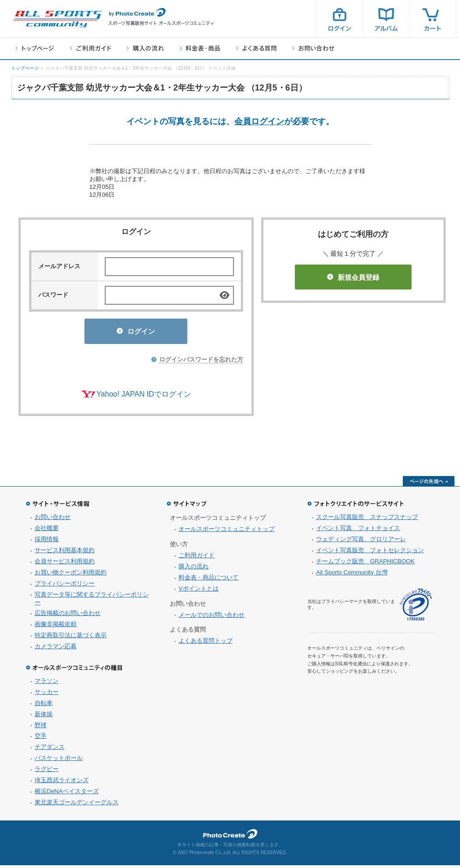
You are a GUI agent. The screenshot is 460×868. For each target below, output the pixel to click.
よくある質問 (256, 48)
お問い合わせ (314, 48)
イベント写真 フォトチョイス (358, 531)
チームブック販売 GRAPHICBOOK (365, 564)
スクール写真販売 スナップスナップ (367, 520)
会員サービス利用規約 (65, 564)
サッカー (47, 695)
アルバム (386, 18)
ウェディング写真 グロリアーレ (361, 542)
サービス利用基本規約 (65, 553)
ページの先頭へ (429, 484)
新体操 (44, 717)
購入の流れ (145, 48)
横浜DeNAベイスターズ (67, 794)
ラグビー (47, 772)
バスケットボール (59, 761)
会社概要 (47, 531)
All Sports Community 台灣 (352, 575)
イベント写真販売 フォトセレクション (370, 553)
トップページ (35, 48)
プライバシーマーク (416, 607)
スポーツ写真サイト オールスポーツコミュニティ (57, 19)
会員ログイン (259, 121)
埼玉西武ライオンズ (62, 783)
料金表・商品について (209, 580)
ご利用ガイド (90, 48)
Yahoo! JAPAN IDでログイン (144, 397)
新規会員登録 (353, 277)
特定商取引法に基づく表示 (71, 638)
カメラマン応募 (56, 649)
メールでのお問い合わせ (212, 618)
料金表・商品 (200, 48)
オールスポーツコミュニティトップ (227, 532)
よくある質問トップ (206, 643)
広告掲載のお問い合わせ (68, 616)
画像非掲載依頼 (56, 627)
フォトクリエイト (230, 837)
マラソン (47, 684)
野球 (41, 728)
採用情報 (47, 542)
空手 (41, 738)
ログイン (340, 18)
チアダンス (50, 750)
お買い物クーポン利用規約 (71, 575)
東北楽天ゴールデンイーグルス (77, 805)
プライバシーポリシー (65, 586)
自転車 (44, 706)
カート (433, 18)
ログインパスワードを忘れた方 (201, 362)
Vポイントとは (199, 591)
